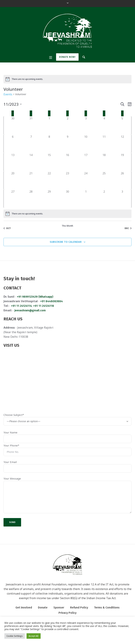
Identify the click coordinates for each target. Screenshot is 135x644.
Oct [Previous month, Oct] (7, 228)
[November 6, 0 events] (13, 144)
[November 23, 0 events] (67, 180)
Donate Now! (67, 57)
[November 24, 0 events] (86, 180)
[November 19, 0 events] (122, 162)
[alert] (67, 79)
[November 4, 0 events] (104, 125)
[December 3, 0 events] (122, 199)
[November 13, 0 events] (13, 162)
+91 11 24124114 (21, 306)
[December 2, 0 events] (104, 199)
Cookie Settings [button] (15, 636)
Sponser (59, 607)
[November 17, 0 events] (86, 162)
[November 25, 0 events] (104, 180)
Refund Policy (79, 607)
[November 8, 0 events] (49, 144)
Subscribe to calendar (66, 242)
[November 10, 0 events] (86, 144)
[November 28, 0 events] (31, 199)
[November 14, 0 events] (31, 162)
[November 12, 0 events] (122, 144)
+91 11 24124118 (44, 306)
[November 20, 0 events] (13, 180)
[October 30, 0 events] (13, 125)
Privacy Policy (67, 613)
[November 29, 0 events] (49, 199)
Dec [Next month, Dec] (128, 228)
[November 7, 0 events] (31, 144)
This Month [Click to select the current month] (67, 226)
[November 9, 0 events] (67, 144)
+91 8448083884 (52, 301)
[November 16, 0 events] (67, 162)
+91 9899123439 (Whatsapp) (35, 297)
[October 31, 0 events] (31, 125)
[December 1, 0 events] (86, 199)
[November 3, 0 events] (86, 125)
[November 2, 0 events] (67, 125)
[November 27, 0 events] (13, 199)
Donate (43, 607)
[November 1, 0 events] (49, 125)
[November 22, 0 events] (49, 180)
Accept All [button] (34, 636)
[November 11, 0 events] (104, 144)
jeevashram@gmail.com (30, 310)
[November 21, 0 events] (31, 180)
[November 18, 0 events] (104, 162)
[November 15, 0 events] (49, 162)
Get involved (24, 607)
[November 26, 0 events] (122, 180)
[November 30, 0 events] (67, 199)
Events (8, 94)
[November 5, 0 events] (122, 125)
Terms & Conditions (107, 607)
